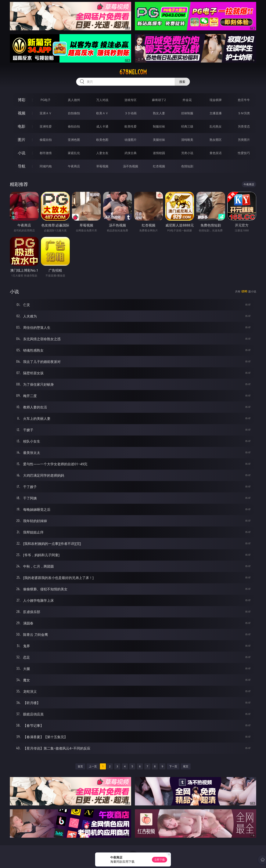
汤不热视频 (131, 166)
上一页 (93, 766)
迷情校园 (159, 153)
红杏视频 (159, 166)
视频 (22, 113)
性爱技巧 (244, 153)
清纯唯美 (187, 140)
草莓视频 (102, 166)
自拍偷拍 (74, 113)
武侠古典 (131, 153)
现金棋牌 (216, 100)
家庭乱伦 (74, 153)
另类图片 (244, 140)
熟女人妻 (159, 113)
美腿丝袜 (159, 140)
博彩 (22, 100)
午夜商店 (74, 166)
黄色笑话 (216, 153)
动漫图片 (131, 140)
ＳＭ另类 (244, 113)
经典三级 (187, 126)
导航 (22, 166)
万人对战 (102, 100)
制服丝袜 (159, 126)
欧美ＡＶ (102, 113)
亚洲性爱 (46, 126)
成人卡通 (102, 126)
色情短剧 (187, 166)
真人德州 (74, 100)
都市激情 (46, 153)
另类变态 (244, 126)
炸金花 (187, 100)
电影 (22, 126)
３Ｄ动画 (131, 113)
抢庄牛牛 (244, 100)
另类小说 (187, 153)
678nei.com (133, 72)
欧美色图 (102, 140)
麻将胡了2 (159, 100)
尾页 (186, 766)
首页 (80, 766)
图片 (22, 140)
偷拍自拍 (74, 126)
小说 (22, 153)
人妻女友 (102, 153)
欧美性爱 (131, 126)
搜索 (182, 82)
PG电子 (46, 100)
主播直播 (216, 113)
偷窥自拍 (46, 140)
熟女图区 (216, 140)
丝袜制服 (187, 113)
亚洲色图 (74, 140)
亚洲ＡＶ (46, 113)
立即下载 (160, 860)
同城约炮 (46, 166)
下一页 (173, 766)
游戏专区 (131, 100)
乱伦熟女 (216, 126)
